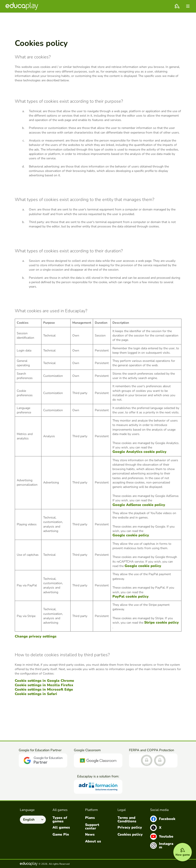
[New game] (181, 851)
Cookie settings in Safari (36, 694)
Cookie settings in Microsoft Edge (44, 690)
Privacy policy (130, 827)
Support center (92, 827)
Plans (90, 818)
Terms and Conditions (127, 820)
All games (61, 827)
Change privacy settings (36, 636)
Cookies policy (130, 835)
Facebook (163, 819)
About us (93, 841)
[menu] (188, 6)
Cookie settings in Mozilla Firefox (44, 685)
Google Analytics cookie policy (139, 452)
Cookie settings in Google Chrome (44, 681)
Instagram (162, 846)
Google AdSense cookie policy (139, 505)
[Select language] (33, 820)
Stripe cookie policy (161, 623)
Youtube (162, 836)
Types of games (60, 820)
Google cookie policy (131, 535)
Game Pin (61, 835)
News (90, 835)
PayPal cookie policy (131, 597)
